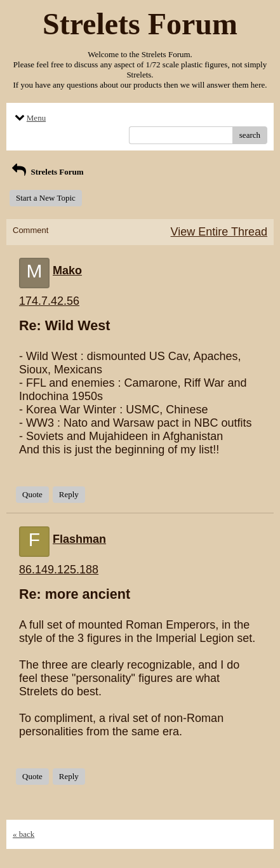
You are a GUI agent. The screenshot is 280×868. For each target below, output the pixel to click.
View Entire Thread (219, 232)
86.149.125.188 (59, 570)
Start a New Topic (46, 198)
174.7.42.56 (49, 301)
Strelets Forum (47, 172)
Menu (29, 118)
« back (23, 834)
